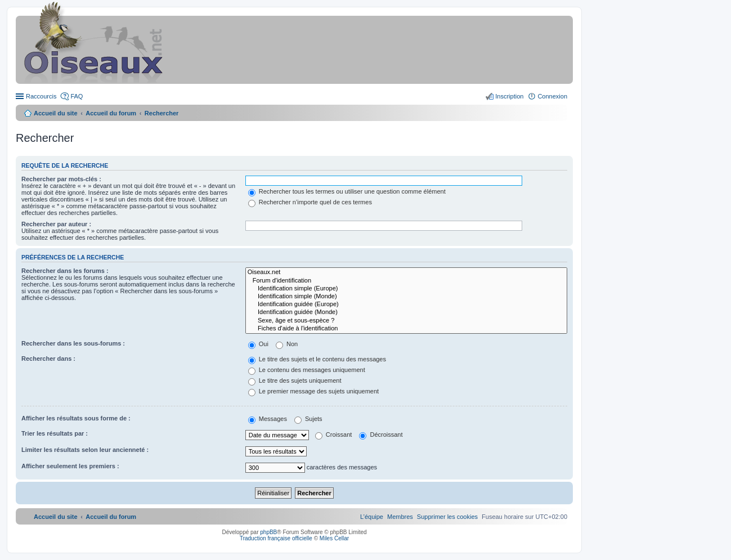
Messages (268, 419)
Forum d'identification (406, 281)
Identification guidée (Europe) (406, 304)
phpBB (268, 532)
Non (287, 344)
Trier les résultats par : (55, 433)
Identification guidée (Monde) (406, 312)
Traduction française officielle (276, 538)
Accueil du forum (111, 113)
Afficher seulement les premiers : (70, 466)
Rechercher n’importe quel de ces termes (310, 202)
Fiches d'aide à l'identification (406, 329)
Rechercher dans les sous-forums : (73, 343)
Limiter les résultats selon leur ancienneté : (85, 450)
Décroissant (381, 434)
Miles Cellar (334, 538)
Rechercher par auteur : (56, 224)
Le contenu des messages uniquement (307, 370)
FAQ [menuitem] (77, 96)
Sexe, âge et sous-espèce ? (406, 321)
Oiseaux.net (406, 272)
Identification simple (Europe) (406, 289)
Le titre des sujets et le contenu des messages (317, 359)
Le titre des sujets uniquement (295, 380)
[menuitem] (447, 517)
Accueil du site (56, 113)
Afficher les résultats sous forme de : (76, 418)
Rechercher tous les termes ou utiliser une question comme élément (347, 191)
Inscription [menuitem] (509, 96)
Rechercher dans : (48, 359)
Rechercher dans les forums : (65, 271)
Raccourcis (41, 96)
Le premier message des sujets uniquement (313, 391)
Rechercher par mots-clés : (61, 179)
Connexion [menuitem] (552, 96)
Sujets (308, 419)
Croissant (334, 434)
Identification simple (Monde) (406, 297)
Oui (258, 344)
